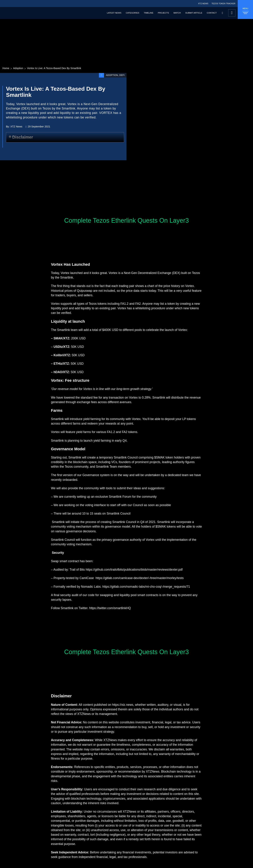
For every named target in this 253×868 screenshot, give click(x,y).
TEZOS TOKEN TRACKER (223, 4)
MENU (245, 11)
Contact (212, 13)
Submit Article (194, 13)
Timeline (149, 13)
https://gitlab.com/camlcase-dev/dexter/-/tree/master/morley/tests (140, 578)
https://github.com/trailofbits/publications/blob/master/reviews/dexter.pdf (134, 570)
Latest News (114, 13)
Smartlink (67, 277)
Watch (177, 13)
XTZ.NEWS (203, 4)
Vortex (65, 273)
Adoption (18, 68)
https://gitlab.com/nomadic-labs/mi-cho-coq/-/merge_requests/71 (146, 587)
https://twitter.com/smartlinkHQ (110, 608)
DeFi (122, 75)
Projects (163, 13)
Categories (133, 13)
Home (6, 68)
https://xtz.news (123, 705)
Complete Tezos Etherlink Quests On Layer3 (126, 220)
